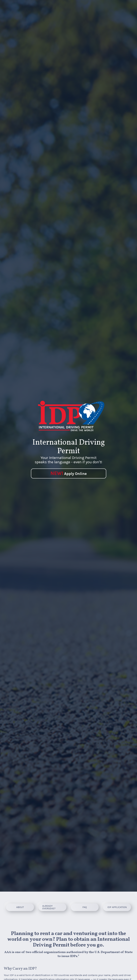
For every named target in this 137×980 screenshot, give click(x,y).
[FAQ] (85, 907)
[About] (20, 907)
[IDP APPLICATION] (117, 907)
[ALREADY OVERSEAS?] (52, 907)
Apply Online (69, 473)
